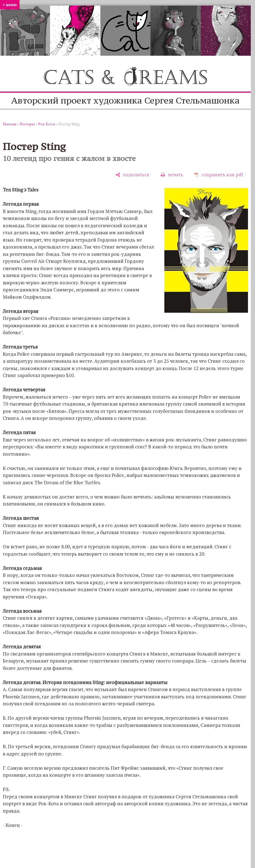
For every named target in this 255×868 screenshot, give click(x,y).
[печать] (172, 175)
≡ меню (10, 5)
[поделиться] (132, 175)
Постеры (27, 124)
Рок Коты (47, 124)
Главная (10, 124)
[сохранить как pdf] (219, 175)
